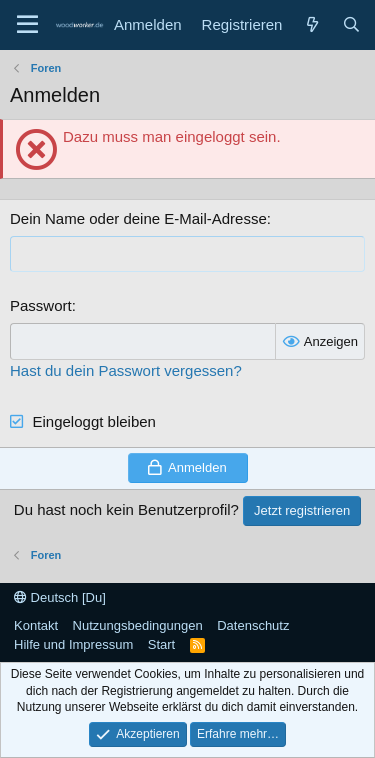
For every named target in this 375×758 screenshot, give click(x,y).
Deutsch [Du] (60, 597)
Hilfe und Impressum (73, 644)
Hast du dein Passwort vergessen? (126, 370)
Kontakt (36, 625)
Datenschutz (253, 625)
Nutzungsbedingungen (138, 625)
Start (161, 644)
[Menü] (27, 25)
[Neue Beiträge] (311, 24)
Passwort (41, 305)
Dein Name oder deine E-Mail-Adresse (138, 218)
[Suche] (351, 24)
